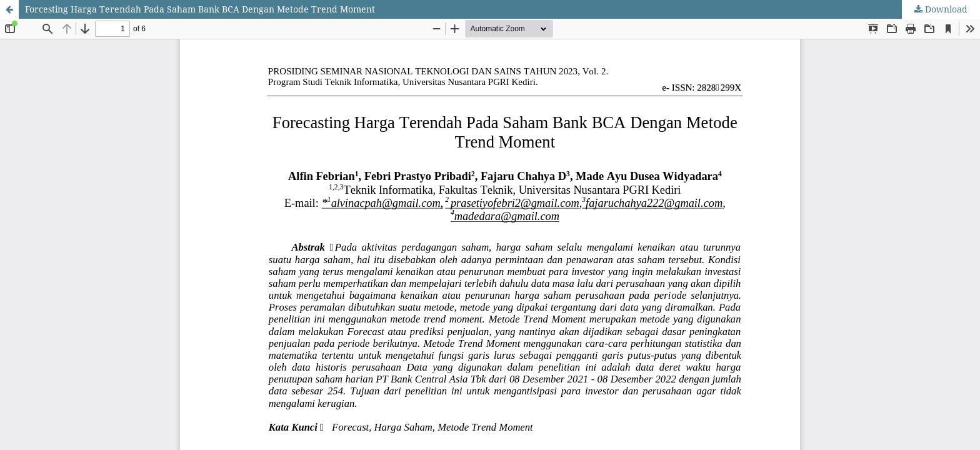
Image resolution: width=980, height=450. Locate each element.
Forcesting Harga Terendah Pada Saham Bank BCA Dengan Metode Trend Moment (200, 9)
